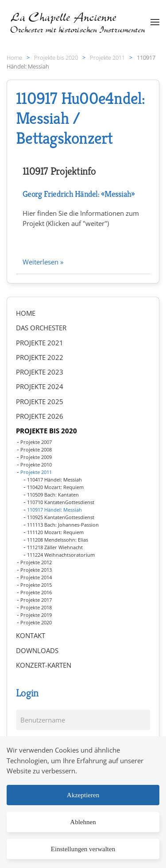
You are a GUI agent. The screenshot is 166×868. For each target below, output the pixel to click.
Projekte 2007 (36, 442)
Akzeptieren (83, 795)
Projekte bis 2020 (46, 431)
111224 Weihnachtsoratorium (61, 555)
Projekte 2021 (40, 343)
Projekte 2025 (40, 401)
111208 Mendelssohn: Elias (58, 540)
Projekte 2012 (36, 562)
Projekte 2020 (36, 622)
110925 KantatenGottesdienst (61, 517)
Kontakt (31, 635)
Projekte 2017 (36, 600)
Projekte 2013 (36, 570)
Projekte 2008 (36, 449)
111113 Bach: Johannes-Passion (63, 525)
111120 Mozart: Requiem (55, 532)
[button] (155, 22)
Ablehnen (83, 822)
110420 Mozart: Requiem (55, 487)
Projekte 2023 (40, 372)
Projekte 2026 (40, 416)
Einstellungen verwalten (83, 849)
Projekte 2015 (36, 585)
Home (26, 313)
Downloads (37, 650)
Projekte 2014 (36, 577)
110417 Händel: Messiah (54, 480)
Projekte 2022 (40, 357)
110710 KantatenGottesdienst (61, 502)
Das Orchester (41, 328)
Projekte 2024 (40, 386)
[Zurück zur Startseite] (79, 22)
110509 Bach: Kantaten (53, 495)
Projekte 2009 (36, 457)
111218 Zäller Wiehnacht (55, 547)
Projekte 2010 (36, 465)
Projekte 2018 (36, 607)
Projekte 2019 (36, 615)
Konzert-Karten (44, 665)
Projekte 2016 (36, 592)
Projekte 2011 (36, 472)
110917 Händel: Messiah (54, 510)
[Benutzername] (83, 720)
